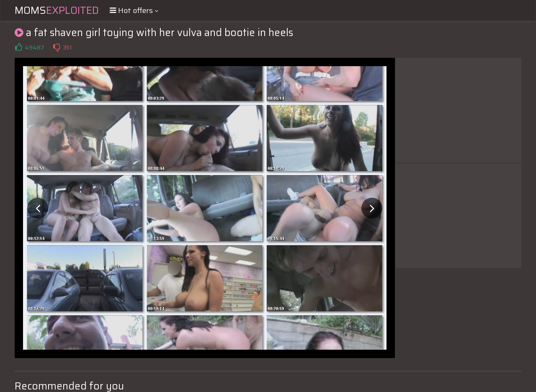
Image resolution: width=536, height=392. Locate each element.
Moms (57, 10)
